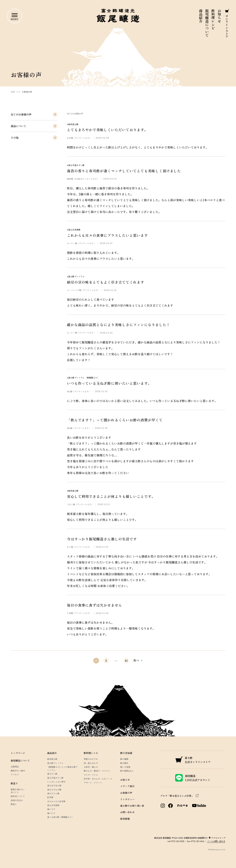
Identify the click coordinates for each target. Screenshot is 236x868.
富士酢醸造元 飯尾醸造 (118, 16)
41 (126, 660)
